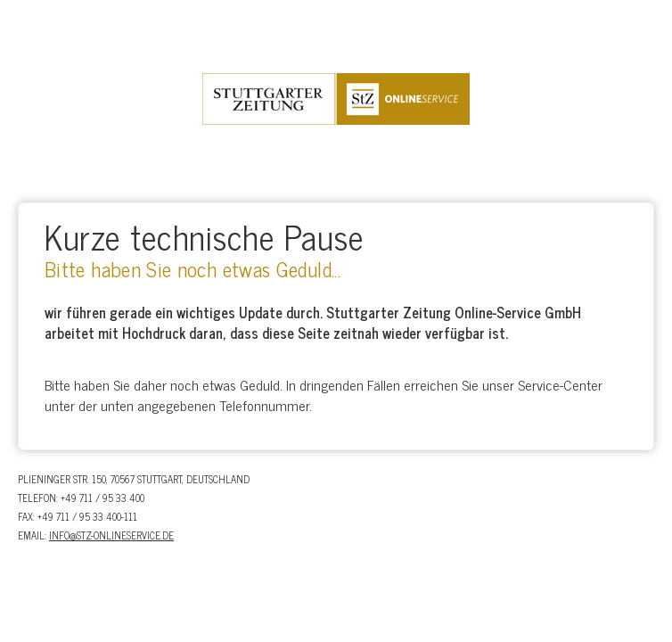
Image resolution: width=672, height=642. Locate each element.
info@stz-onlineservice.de (111, 535)
